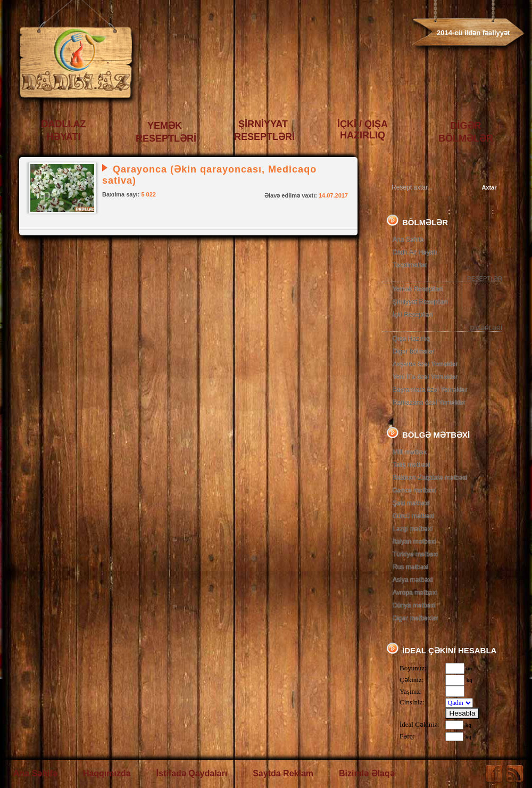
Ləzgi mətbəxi (413, 529)
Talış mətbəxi (412, 465)
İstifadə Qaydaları (192, 773)
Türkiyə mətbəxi (415, 554)
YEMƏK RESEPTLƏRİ (166, 132)
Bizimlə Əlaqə (367, 773)
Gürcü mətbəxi (414, 516)
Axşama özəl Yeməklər (425, 364)
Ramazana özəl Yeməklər (429, 403)
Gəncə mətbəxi (414, 490)
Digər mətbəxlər (415, 618)
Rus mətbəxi (410, 567)
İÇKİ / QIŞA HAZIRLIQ (363, 130)
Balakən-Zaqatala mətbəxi (430, 478)
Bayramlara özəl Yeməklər (430, 390)
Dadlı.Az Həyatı (415, 252)
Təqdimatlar (410, 265)
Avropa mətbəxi (415, 593)
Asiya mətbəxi (413, 580)
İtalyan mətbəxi (414, 541)
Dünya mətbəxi (414, 605)
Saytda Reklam (283, 773)
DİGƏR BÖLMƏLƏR (466, 132)
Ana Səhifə (408, 240)
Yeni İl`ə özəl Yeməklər (425, 377)
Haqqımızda (107, 773)
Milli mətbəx (410, 452)
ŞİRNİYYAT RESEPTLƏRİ (264, 130)
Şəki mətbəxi (411, 503)
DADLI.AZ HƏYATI (64, 130)
